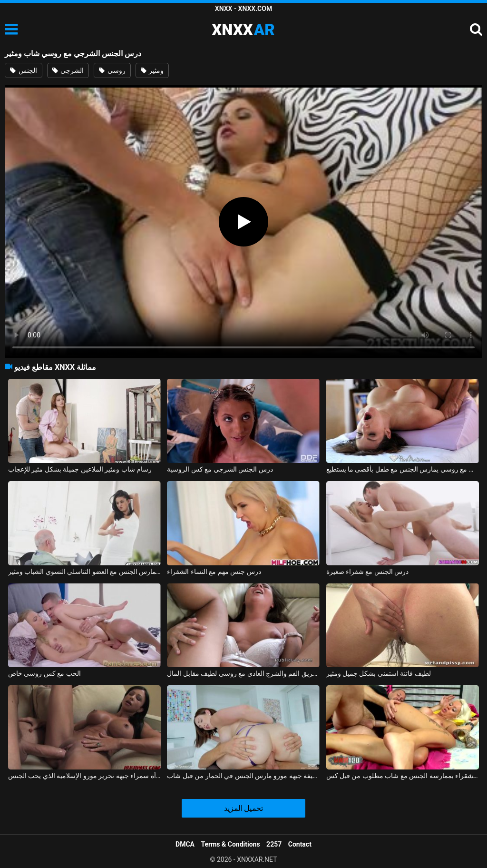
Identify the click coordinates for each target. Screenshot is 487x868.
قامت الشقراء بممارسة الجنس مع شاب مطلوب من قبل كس (403, 776)
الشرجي (68, 70)
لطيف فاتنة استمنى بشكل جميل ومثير (379, 673)
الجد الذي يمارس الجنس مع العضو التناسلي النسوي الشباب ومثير (84, 572)
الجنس (23, 70)
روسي (112, 70)
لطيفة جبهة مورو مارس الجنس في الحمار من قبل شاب (243, 776)
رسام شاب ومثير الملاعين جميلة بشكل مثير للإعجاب (80, 469)
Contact (300, 844)
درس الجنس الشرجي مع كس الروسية (220, 469)
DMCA (185, 844)
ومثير (152, 70)
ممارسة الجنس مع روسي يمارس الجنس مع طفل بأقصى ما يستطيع (403, 469)
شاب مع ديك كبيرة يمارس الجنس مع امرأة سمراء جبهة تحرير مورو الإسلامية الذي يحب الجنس (84, 776)
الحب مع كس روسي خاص (44, 673)
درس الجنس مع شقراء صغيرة (368, 572)
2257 (274, 844)
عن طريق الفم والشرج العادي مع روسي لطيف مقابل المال (243, 673)
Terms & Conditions (231, 844)
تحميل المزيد (244, 808)
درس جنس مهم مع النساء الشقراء (214, 572)
